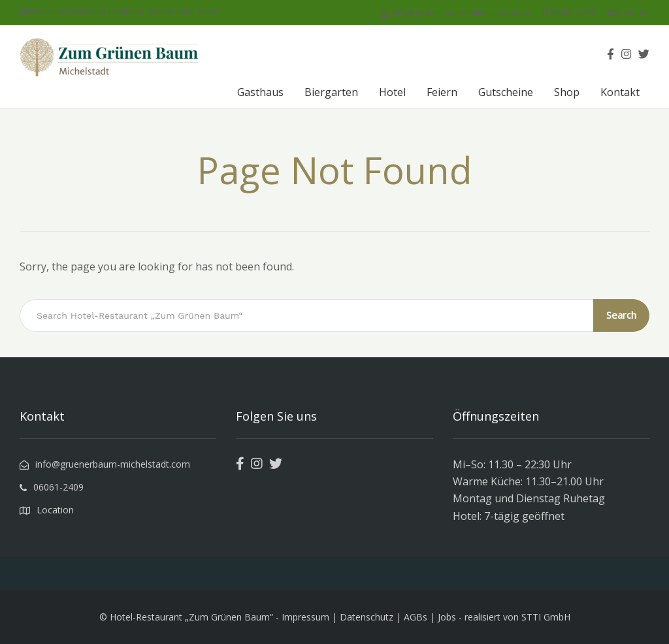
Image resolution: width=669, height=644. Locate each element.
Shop (567, 92)
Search (621, 315)
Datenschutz (367, 617)
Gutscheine (506, 92)
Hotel (392, 92)
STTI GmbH (546, 617)
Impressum (305, 617)
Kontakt (620, 92)
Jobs (447, 617)
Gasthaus (260, 92)
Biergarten (331, 92)
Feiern (442, 92)
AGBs (416, 617)
